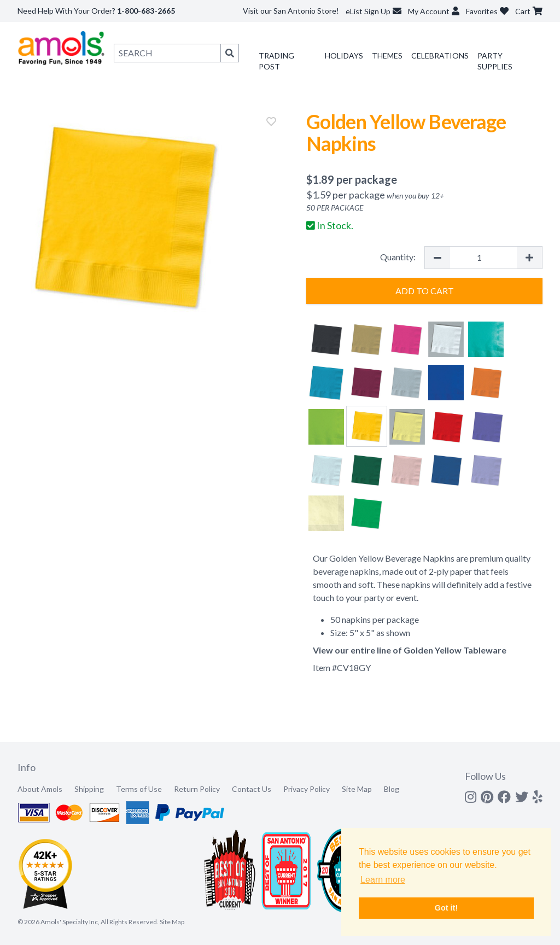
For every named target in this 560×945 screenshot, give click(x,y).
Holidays (344, 56)
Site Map (357, 789)
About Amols (40, 789)
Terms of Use (139, 789)
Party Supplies (495, 61)
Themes (387, 56)
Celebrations (440, 56)
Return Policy (197, 789)
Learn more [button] (383, 880)
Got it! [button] (446, 908)
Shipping (89, 789)
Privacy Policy (307, 789)
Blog (392, 789)
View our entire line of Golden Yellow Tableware (410, 650)
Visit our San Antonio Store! (291, 11)
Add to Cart (425, 291)
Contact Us (252, 789)
